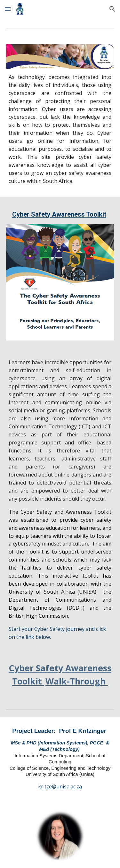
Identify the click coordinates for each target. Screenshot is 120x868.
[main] (60, 129)
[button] (8, 9)
